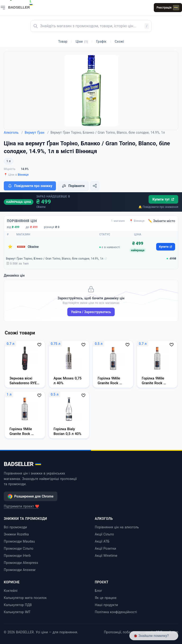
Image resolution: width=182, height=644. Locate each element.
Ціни (82, 41)
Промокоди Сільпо (18, 548)
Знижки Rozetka (16, 534)
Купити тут (163, 199)
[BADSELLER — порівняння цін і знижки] (23, 6)
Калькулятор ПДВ (18, 605)
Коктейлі (11, 591)
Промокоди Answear (20, 570)
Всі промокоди (15, 527)
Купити (166, 247)
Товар (63, 41)
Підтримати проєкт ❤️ (21, 506)
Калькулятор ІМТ (17, 612)
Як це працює (106, 598)
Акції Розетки (105, 548)
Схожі (119, 41)
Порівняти (73, 186)
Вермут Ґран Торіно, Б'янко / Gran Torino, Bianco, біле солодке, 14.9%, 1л (55, 259)
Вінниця (23, 175)
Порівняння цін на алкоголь (117, 527)
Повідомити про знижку (30, 186)
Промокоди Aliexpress (21, 563)
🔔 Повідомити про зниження (158, 207)
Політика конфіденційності (116, 612)
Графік (101, 41)
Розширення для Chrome (31, 496)
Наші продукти (106, 605)
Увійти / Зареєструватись (91, 312)
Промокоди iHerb (17, 556)
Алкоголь (13, 132)
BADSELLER (22, 464)
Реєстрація (168, 8)
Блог (98, 591)
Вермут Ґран (37, 132)
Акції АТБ (102, 541)
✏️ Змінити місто (162, 221)
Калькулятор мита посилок (25, 598)
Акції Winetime (106, 556)
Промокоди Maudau (19, 541)
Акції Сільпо (104, 534)
